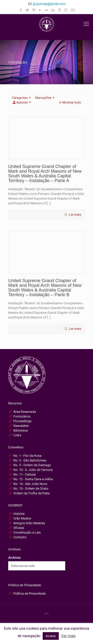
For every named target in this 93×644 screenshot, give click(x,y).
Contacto (20, 537)
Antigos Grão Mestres (29, 523)
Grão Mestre (22, 518)
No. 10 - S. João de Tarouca (33, 470)
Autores (22, 102)
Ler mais (75, 215)
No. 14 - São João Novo (30, 484)
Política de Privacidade (30, 593)
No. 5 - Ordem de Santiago (32, 465)
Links (17, 435)
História (19, 514)
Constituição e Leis (27, 532)
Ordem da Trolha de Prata (31, 493)
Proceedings (22, 421)
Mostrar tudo (70, 102)
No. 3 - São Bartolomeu (30, 460)
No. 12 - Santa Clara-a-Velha (33, 479)
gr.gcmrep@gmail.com (49, 4)
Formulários (22, 416)
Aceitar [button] (51, 636)
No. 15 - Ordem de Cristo (31, 488)
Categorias (22, 98)
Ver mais (68, 636)
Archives (14, 558)
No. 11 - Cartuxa (25, 474)
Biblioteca (21, 430)
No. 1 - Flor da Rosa (27, 456)
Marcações (46, 98)
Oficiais (19, 528)
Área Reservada (25, 412)
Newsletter (21, 426)
